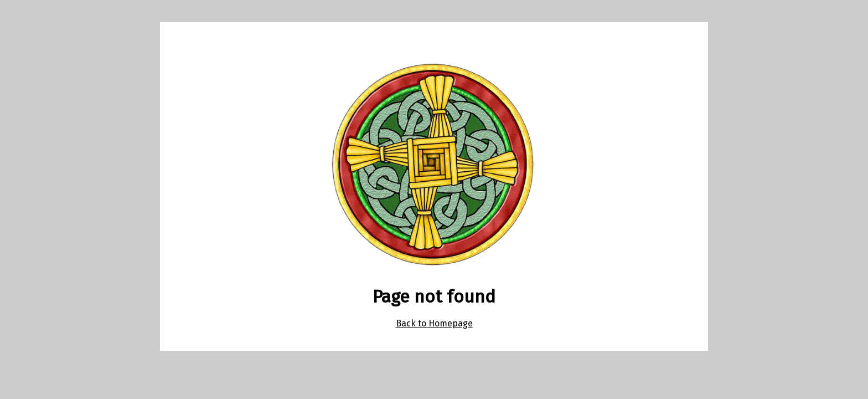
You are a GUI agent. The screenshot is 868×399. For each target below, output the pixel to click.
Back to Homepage (434, 323)
